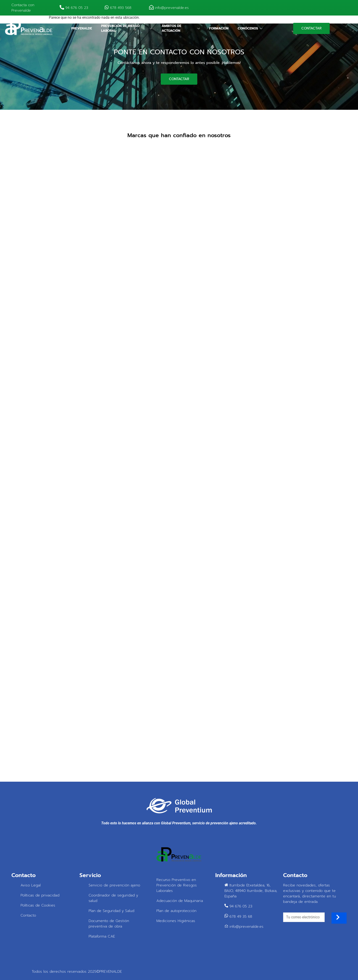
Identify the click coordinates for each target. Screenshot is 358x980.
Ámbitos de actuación (181, 28)
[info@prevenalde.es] (151, 8)
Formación (219, 28)
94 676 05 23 (77, 8)
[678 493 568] (107, 8)
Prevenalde (82, 28)
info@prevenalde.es (172, 8)
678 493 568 (121, 8)
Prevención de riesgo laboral (127, 28)
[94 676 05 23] (62, 8)
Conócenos (250, 28)
